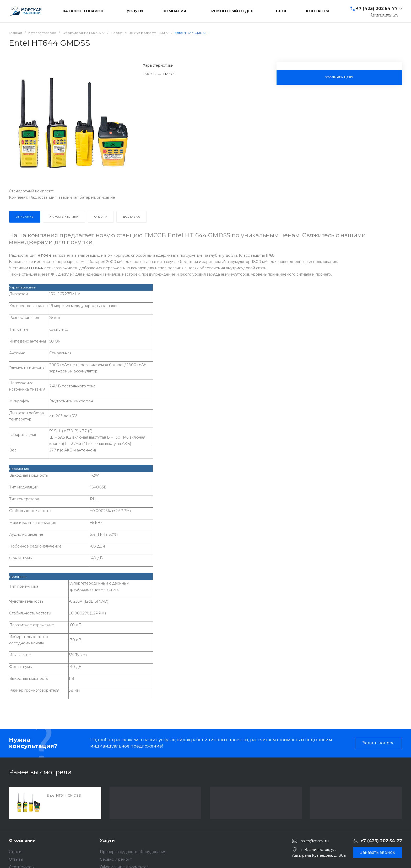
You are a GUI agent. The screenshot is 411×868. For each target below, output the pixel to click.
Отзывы (16, 859)
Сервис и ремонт (116, 859)
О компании (22, 840)
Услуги (107, 840)
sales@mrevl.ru (315, 841)
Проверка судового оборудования (133, 852)
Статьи (15, 852)
